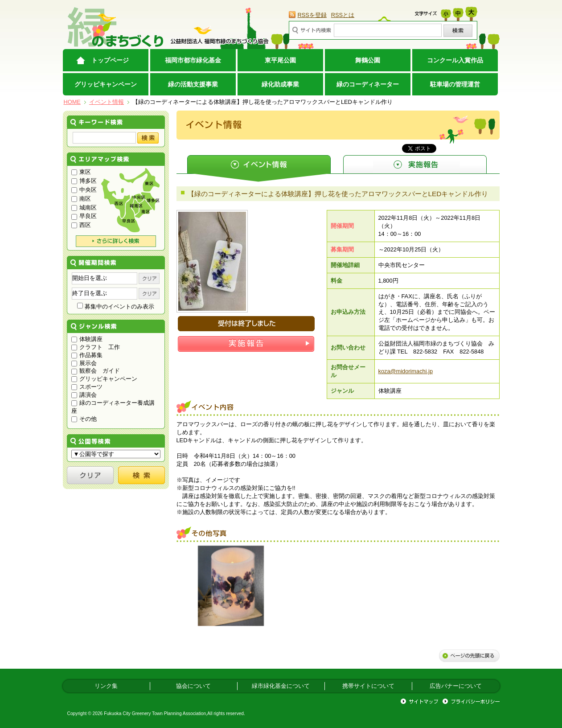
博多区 (84, 181)
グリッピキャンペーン (106, 84)
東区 (81, 172)
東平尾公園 (280, 60)
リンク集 (106, 686)
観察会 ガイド (96, 371)
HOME (72, 102)
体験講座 (87, 339)
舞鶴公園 (368, 60)
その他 (84, 419)
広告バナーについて (456, 686)
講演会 (84, 395)
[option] (231, 586)
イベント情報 (107, 102)
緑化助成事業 (280, 84)
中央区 (84, 190)
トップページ (110, 60)
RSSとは (343, 15)
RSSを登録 (312, 15)
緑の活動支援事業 (193, 84)
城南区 (84, 208)
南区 (81, 199)
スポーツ (87, 387)
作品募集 (87, 355)
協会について (193, 686)
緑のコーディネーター (368, 84)
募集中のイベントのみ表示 (116, 306)
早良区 (84, 216)
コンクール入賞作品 (455, 60)
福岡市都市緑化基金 (193, 60)
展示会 (84, 363)
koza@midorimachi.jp (406, 371)
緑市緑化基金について (281, 686)
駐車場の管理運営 (455, 84)
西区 (81, 225)
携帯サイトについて (368, 686)
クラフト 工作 (96, 347)
